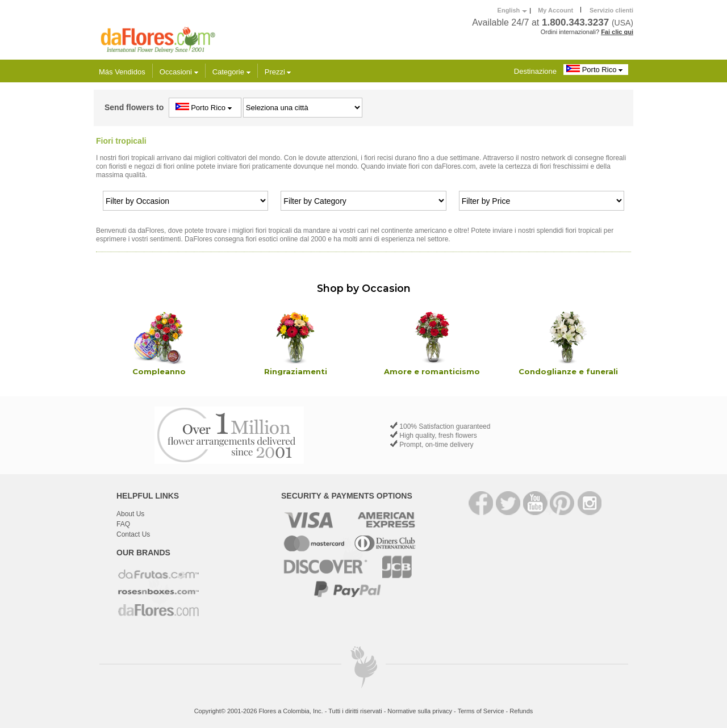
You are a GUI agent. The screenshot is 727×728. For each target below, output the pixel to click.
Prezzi (278, 72)
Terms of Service (481, 711)
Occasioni (179, 72)
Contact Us (133, 534)
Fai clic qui (617, 32)
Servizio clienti (611, 10)
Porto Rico (596, 69)
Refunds (521, 711)
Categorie (231, 72)
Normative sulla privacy (420, 711)
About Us (130, 514)
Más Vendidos (122, 72)
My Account (555, 10)
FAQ (123, 524)
